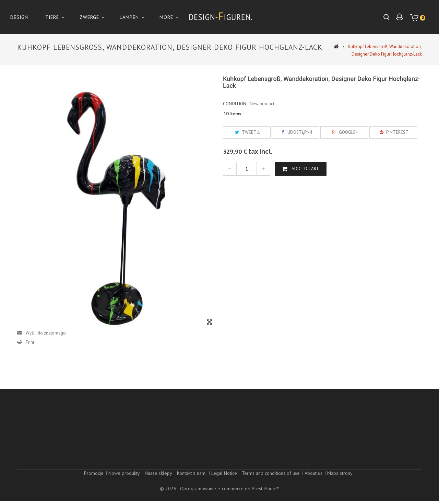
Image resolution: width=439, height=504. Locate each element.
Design (19, 17)
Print (30, 342)
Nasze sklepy (158, 484)
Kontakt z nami (192, 484)
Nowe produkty (124, 484)
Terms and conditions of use (271, 484)
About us (313, 484)
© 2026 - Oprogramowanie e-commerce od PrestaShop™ (220, 492)
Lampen (129, 17)
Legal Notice (224, 484)
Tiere (52, 17)
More (166, 17)
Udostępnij (295, 132)
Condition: (235, 104)
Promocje (94, 484)
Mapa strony (340, 484)
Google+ (344, 132)
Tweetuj (247, 132)
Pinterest (393, 132)
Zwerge (89, 17)
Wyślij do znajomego (46, 333)
